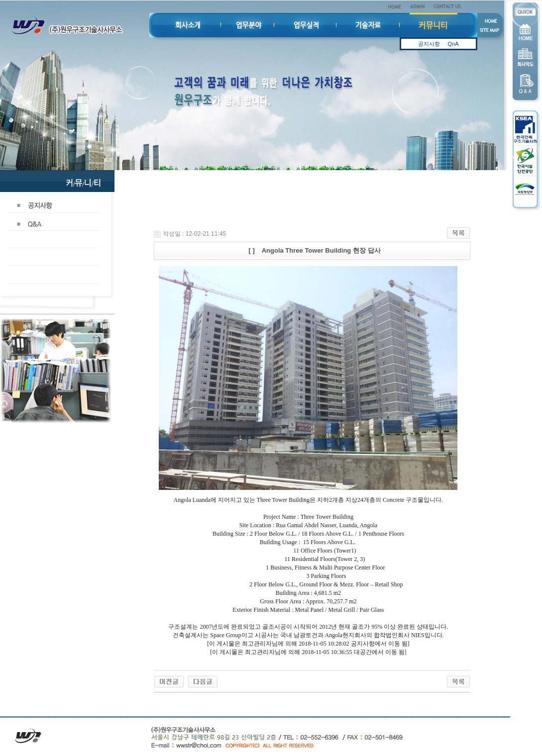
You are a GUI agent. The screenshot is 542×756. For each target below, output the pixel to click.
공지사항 (429, 44)
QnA (453, 44)
